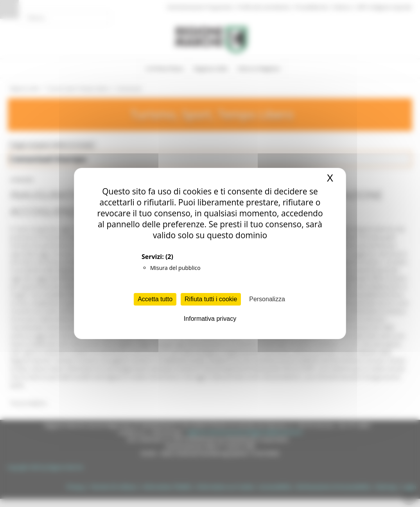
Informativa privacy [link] (210, 319)
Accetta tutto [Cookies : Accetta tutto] (155, 299)
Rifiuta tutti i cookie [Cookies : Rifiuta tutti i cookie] (211, 299)
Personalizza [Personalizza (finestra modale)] (267, 299)
